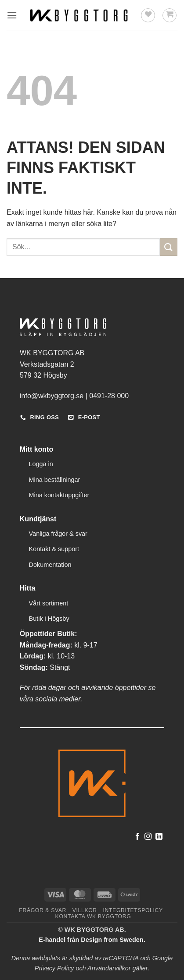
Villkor (85, 910)
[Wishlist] (148, 15)
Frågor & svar (43, 910)
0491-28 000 (109, 396)
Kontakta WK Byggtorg (93, 916)
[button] (12, 15)
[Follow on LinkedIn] (159, 837)
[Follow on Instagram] (148, 837)
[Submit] (169, 247)
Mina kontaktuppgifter (59, 495)
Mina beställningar (55, 480)
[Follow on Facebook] (137, 837)
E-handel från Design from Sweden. (92, 940)
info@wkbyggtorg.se (52, 396)
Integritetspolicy (133, 910)
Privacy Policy (54, 968)
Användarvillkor (109, 968)
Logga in (41, 464)
